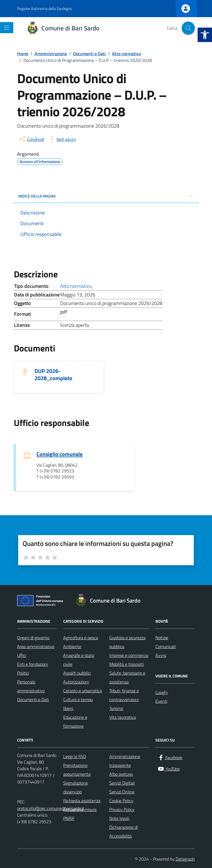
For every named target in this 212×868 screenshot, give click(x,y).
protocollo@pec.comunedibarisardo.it (51, 808)
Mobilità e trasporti (127, 664)
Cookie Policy (121, 801)
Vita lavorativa (123, 717)
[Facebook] (170, 758)
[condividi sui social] (31, 139)
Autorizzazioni (76, 682)
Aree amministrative (36, 646)
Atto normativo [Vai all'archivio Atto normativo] (76, 286)
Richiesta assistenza (82, 801)
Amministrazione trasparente (125, 761)
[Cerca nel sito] (188, 28)
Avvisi (161, 655)
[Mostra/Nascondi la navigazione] (7, 28)
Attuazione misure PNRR (80, 814)
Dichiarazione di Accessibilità (124, 832)
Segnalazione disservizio (75, 787)
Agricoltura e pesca (81, 638)
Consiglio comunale (59, 454)
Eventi (161, 701)
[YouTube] (169, 769)
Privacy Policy (122, 809)
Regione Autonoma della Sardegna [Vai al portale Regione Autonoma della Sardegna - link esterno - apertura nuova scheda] (44, 8)
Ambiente (72, 646)
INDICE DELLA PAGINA (106, 196)
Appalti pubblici (77, 673)
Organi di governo (33, 638)
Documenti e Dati (33, 699)
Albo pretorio (121, 774)
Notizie (162, 638)
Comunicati (166, 646)
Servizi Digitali (122, 783)
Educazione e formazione (75, 722)
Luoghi (161, 692)
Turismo (116, 708)
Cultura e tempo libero (78, 704)
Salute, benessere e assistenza (127, 677)
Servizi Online (122, 792)
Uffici (22, 655)
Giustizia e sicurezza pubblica (127, 642)
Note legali (119, 818)
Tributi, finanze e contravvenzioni (124, 695)
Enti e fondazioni (32, 664)
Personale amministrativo (31, 686)
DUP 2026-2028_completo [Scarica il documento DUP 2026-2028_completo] (53, 375)
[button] (205, 35)
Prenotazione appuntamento (77, 770)
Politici (23, 673)
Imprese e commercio (129, 655)
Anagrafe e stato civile (79, 660)
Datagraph (185, 859)
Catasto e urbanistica (83, 691)
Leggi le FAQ (75, 756)
